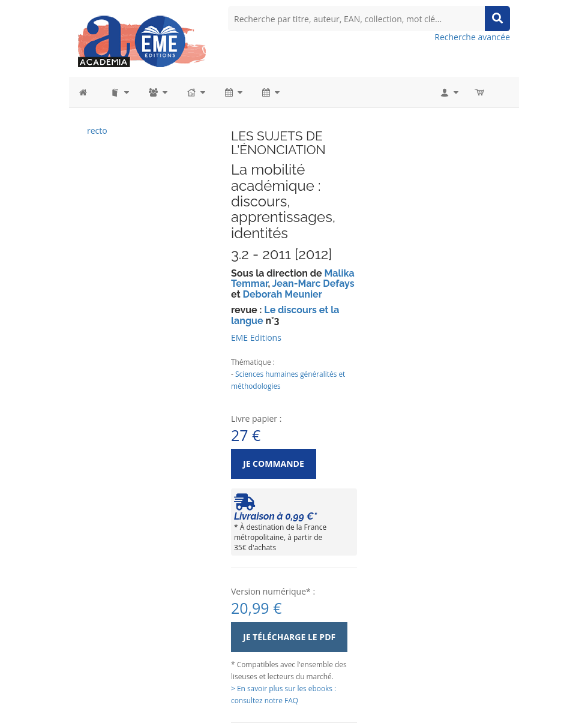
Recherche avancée (472, 37)
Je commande (274, 463)
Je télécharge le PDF (289, 637)
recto (97, 130)
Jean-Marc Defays (313, 283)
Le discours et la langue (285, 315)
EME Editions (256, 337)
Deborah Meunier (282, 294)
